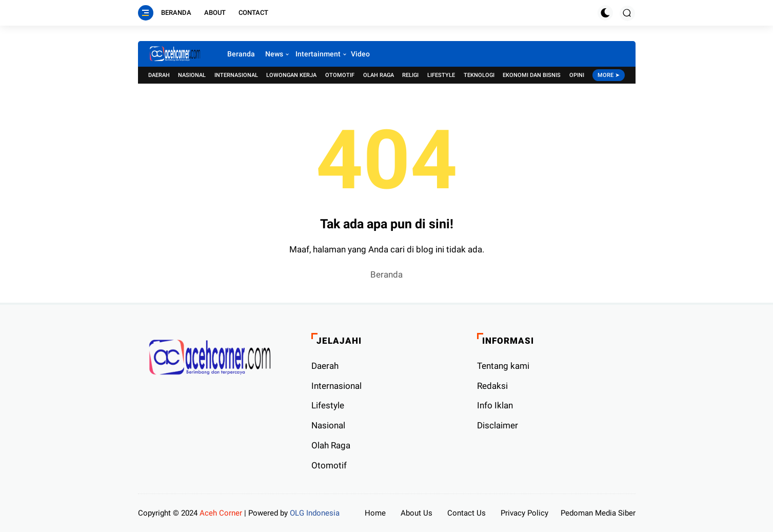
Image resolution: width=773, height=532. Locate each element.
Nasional (192, 75)
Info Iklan (495, 405)
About (215, 13)
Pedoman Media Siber (598, 513)
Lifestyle (441, 75)
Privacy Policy (524, 513)
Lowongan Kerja (291, 75)
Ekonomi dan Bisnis (532, 75)
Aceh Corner (221, 513)
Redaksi (492, 386)
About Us (417, 513)
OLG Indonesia (315, 513)
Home (375, 513)
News (274, 54)
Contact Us (467, 513)
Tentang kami (503, 366)
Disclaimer (498, 425)
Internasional (236, 75)
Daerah (159, 75)
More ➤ (609, 75)
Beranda (176, 13)
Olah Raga (379, 75)
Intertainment (318, 54)
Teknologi (479, 75)
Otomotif (340, 75)
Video (360, 54)
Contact (253, 13)
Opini (577, 75)
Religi (410, 75)
